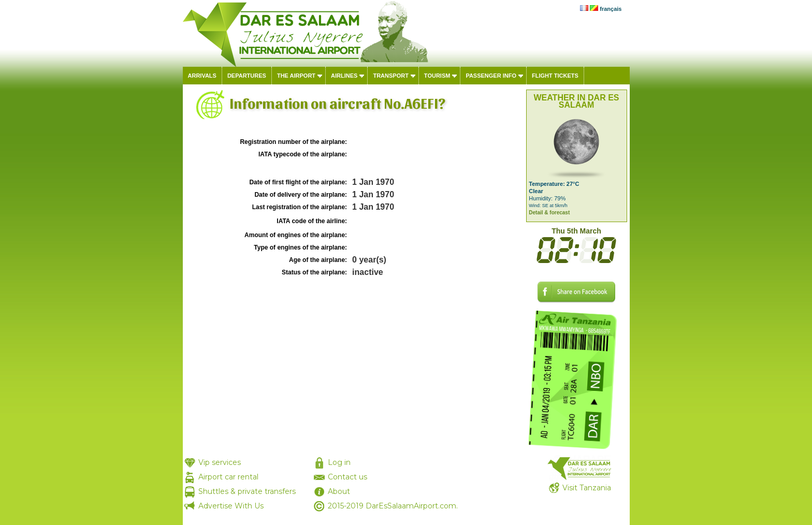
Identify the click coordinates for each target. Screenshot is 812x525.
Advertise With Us (231, 506)
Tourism (437, 76)
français (611, 9)
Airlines (344, 76)
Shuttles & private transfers (247, 491)
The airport (296, 76)
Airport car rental (228, 477)
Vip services (220, 462)
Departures (247, 76)
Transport (390, 76)
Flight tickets (555, 76)
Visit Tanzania (587, 488)
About (339, 491)
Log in (339, 462)
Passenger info (491, 76)
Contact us (347, 477)
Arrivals (202, 76)
